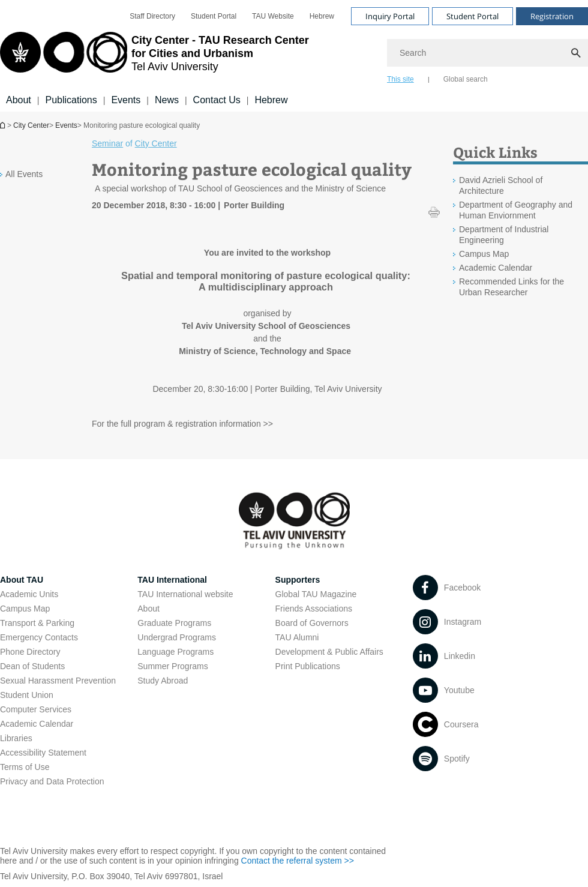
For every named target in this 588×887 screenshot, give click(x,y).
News (167, 100)
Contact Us (217, 100)
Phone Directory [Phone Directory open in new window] (30, 652)
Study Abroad (163, 681)
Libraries (16, 738)
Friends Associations (314, 609)
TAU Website (273, 16)
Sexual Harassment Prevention (58, 681)
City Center (31, 125)
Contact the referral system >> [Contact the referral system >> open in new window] (298, 861)
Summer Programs (172, 666)
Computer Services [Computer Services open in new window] (36, 709)
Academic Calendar (37, 724)
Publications (71, 100)
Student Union (27, 695)
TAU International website (185, 594)
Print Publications (308, 666)
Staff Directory (152, 16)
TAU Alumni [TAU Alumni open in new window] (297, 637)
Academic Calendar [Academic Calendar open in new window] (496, 268)
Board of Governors (312, 623)
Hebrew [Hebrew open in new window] (322, 16)
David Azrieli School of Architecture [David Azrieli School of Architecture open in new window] (501, 185)
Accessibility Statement (43, 753)
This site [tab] (400, 79)
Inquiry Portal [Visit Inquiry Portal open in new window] (390, 16)
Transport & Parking (37, 623)
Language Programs (175, 652)
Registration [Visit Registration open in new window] (552, 16)
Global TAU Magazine (316, 594)
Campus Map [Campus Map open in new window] (484, 254)
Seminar (107, 143)
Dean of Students (32, 666)
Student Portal (214, 16)
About (19, 100)
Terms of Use (25, 767)
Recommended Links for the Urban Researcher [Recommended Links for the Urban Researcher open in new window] (511, 287)
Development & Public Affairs (329, 652)
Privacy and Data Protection (52, 781)
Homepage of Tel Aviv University (4, 125)
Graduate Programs (174, 623)
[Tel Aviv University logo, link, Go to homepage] (154, 57)
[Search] (487, 53)
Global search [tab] (466, 79)
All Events (24, 174)
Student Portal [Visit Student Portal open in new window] (472, 16)
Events (126, 100)
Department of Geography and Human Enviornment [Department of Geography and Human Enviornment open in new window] (516, 210)
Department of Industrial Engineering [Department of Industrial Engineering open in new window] (504, 235)
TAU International (172, 580)
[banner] (294, 56)
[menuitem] (152, 16)
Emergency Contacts (39, 637)
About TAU (22, 580)
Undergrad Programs (177, 637)
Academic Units (29, 594)
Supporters (298, 580)
